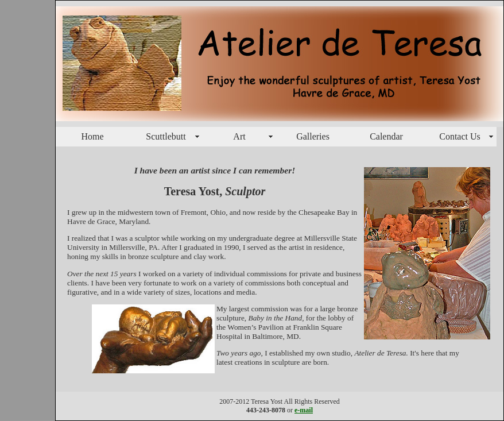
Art (239, 136)
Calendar (386, 136)
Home (92, 136)
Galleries (313, 136)
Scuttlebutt (166, 136)
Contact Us (460, 136)
